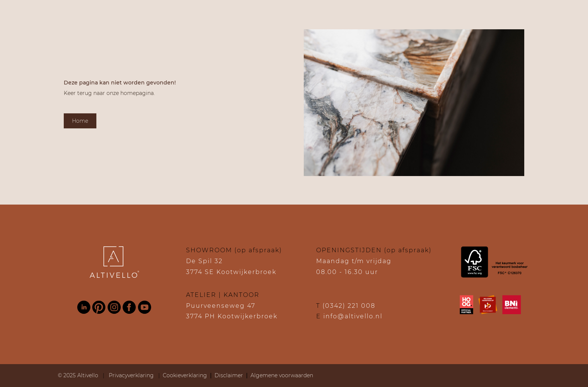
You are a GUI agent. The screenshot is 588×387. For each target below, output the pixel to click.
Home (80, 121)
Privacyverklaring (132, 375)
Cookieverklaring (185, 375)
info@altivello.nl (353, 316)
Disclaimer (229, 375)
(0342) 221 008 (349, 306)
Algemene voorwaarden (282, 375)
